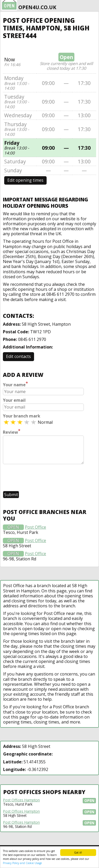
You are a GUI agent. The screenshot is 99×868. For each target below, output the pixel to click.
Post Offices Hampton (21, 800)
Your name (15, 384)
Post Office (35, 527)
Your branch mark (22, 416)
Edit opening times (25, 180)
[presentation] (43, 478)
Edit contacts (18, 356)
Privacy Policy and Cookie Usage (22, 863)
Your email (14, 400)
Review (12, 432)
